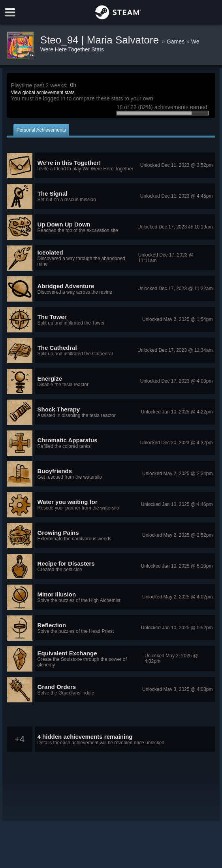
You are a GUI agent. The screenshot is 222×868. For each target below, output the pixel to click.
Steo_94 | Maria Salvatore (101, 40)
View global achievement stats (43, 92)
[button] (111, 166)
